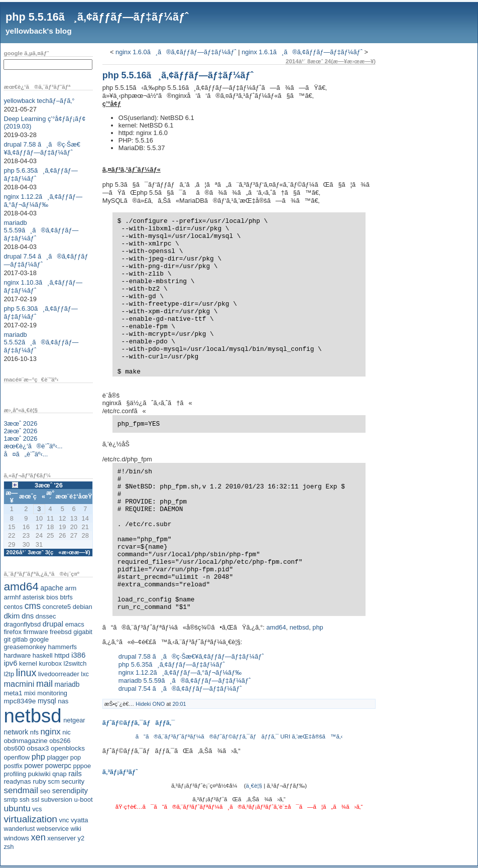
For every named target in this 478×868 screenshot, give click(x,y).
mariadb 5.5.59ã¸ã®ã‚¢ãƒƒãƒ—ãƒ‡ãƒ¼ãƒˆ (41, 230)
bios (52, 597)
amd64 (21, 586)
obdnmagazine (25, 741)
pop (76, 757)
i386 (79, 655)
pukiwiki (39, 774)
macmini (19, 684)
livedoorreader (59, 674)
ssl (35, 799)
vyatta (79, 820)
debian (83, 607)
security (73, 781)
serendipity (70, 791)
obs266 (60, 741)
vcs (37, 809)
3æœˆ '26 (49, 485)
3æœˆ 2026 (20, 423)
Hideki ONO (150, 704)
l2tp (9, 674)
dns (28, 616)
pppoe (82, 766)
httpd (62, 655)
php (38, 757)
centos (13, 607)
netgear (74, 720)
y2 (81, 838)
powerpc (58, 766)
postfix (13, 766)
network (16, 732)
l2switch (75, 663)
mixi (30, 693)
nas (63, 701)
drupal (53, 624)
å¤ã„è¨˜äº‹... (26, 454)
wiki (76, 829)
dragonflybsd (22, 624)
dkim (12, 616)
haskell (43, 655)
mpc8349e (20, 701)
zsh (9, 847)
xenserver (62, 838)
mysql (47, 701)
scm (53, 781)
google (39, 639)
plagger (58, 757)
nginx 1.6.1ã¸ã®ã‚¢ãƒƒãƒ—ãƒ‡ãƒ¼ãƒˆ (302, 52)
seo (45, 791)
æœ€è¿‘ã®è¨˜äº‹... (33, 446)
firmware (35, 632)
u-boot (84, 799)
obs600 (14, 748)
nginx (50, 732)
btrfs (67, 597)
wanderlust (19, 829)
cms (33, 606)
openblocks (68, 748)
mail (44, 684)
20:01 (179, 704)
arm (71, 588)
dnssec (46, 616)
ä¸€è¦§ (254, 786)
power (34, 766)
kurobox (50, 663)
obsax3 (38, 748)
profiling (15, 774)
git (7, 639)
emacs (75, 624)
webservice (53, 829)
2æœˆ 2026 (20, 431)
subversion (57, 799)
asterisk (34, 597)
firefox (13, 632)
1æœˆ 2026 (20, 439)
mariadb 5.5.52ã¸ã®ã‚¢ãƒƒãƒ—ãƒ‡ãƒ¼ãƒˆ (41, 342)
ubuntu (17, 808)
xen (38, 837)
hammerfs (63, 647)
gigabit (83, 632)
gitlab (20, 639)
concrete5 (57, 607)
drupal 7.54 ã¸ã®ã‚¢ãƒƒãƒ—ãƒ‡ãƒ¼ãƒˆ (180, 689)
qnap (59, 774)
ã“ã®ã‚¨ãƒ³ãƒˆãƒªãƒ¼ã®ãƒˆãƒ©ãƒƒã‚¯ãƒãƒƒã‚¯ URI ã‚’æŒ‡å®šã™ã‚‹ (239, 736)
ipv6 (10, 663)
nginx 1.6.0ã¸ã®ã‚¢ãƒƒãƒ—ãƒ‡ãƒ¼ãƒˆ (176, 52)
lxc (85, 674)
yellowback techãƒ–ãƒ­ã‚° (39, 101)
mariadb (67, 684)
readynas (17, 781)
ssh (25, 799)
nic (66, 732)
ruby (39, 781)
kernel (28, 663)
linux (26, 673)
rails (75, 774)
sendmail (21, 790)
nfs (34, 732)
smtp (11, 799)
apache (52, 588)
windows (16, 838)
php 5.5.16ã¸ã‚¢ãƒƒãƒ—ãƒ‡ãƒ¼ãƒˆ (97, 17)
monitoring (52, 693)
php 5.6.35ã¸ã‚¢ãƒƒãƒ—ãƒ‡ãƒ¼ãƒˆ (172, 664)
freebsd (61, 632)
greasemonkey (25, 647)
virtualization (30, 819)
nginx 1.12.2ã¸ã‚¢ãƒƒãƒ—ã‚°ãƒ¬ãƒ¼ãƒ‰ (43, 201)
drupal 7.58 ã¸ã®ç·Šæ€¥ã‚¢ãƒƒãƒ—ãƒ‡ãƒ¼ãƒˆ (42, 148)
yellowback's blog (39, 31)
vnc (64, 820)
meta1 (13, 693)
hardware (17, 655)
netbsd (32, 716)
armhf (12, 597)
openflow (17, 757)
